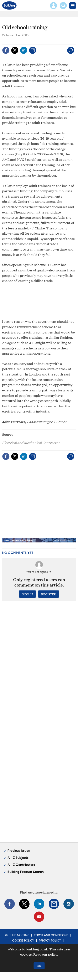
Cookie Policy (23, 940)
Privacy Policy (50, 940)
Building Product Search (26, 872)
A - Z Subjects (18, 858)
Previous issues (19, 851)
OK (39, 966)
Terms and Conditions (51, 935)
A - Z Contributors (21, 865)
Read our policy (45, 954)
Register (49, 594)
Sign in (27, 594)
